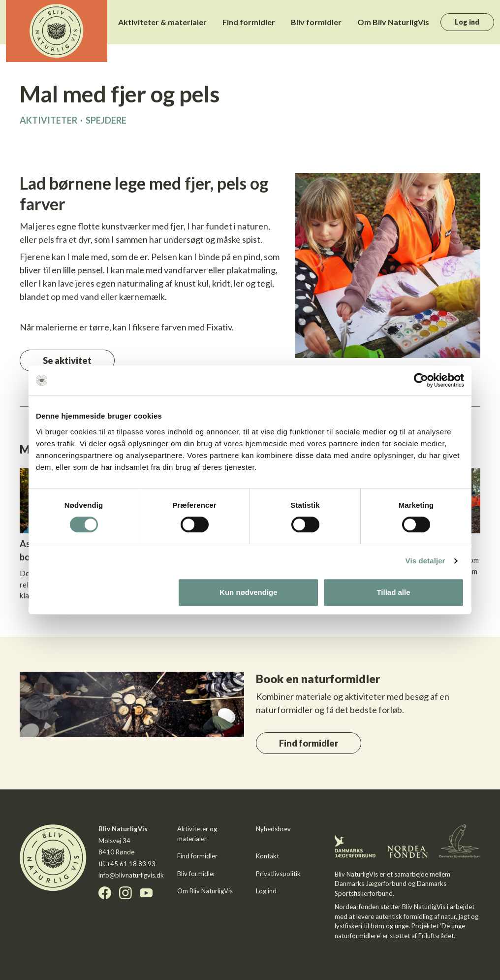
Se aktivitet (67, 360)
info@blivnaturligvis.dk (131, 875)
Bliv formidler (316, 22)
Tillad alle (393, 592)
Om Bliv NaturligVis (393, 22)
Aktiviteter (48, 120)
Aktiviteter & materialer (162, 22)
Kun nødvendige (249, 592)
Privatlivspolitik (278, 874)
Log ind (467, 22)
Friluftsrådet (436, 936)
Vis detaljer (425, 561)
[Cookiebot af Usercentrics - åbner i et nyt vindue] (421, 380)
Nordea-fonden (357, 907)
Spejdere (106, 120)
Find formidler (249, 22)
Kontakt (267, 856)
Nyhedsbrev (273, 829)
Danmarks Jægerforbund (371, 883)
